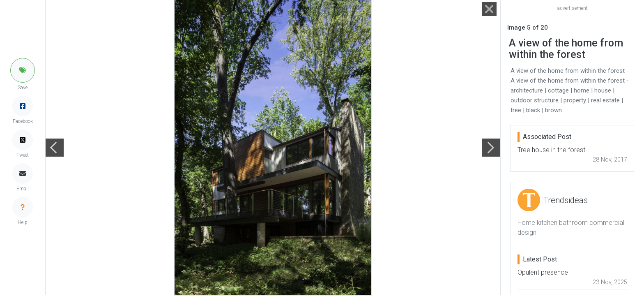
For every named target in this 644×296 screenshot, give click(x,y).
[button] (23, 70)
